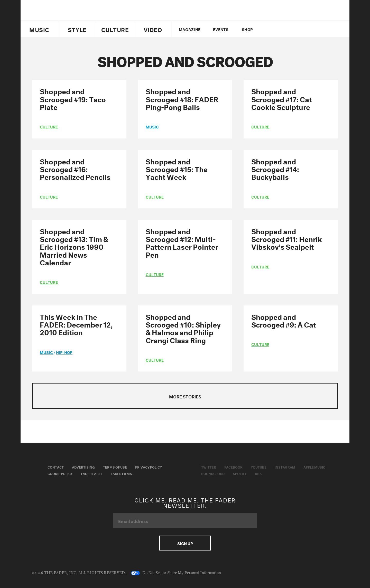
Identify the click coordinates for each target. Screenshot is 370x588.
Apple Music (314, 467)
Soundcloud (213, 473)
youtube (286, 29)
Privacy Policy (149, 467)
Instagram (285, 467)
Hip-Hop (64, 352)
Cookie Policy (60, 473)
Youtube (259, 467)
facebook (277, 29)
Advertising (83, 467)
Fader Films (121, 473)
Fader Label (92, 473)
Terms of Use (115, 467)
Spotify (240, 473)
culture (49, 126)
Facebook (233, 467)
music (152, 126)
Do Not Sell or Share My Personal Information (176, 573)
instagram (295, 29)
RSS (258, 473)
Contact (56, 467)
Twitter (268, 29)
